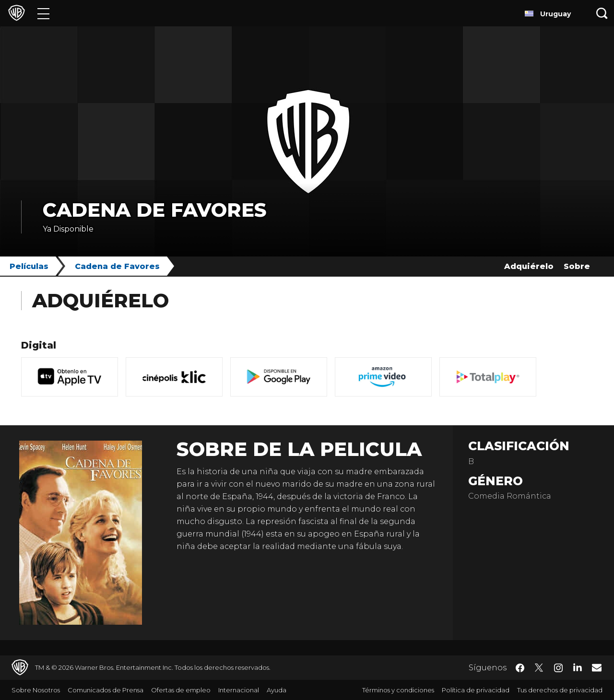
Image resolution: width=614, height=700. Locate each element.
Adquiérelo (529, 266)
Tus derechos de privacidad (560, 690)
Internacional (239, 690)
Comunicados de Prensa (106, 690)
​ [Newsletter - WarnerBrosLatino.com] (597, 667)
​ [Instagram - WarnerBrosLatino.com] (558, 668)
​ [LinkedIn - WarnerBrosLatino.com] (578, 667)
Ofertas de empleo (181, 690)
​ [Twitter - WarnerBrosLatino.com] (539, 668)
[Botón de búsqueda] (602, 13)
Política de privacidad (476, 690)
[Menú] (43, 13)
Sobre (577, 266)
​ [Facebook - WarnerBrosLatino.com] (520, 668)
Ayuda (277, 690)
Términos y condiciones (398, 690)
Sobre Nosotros (36, 690)
